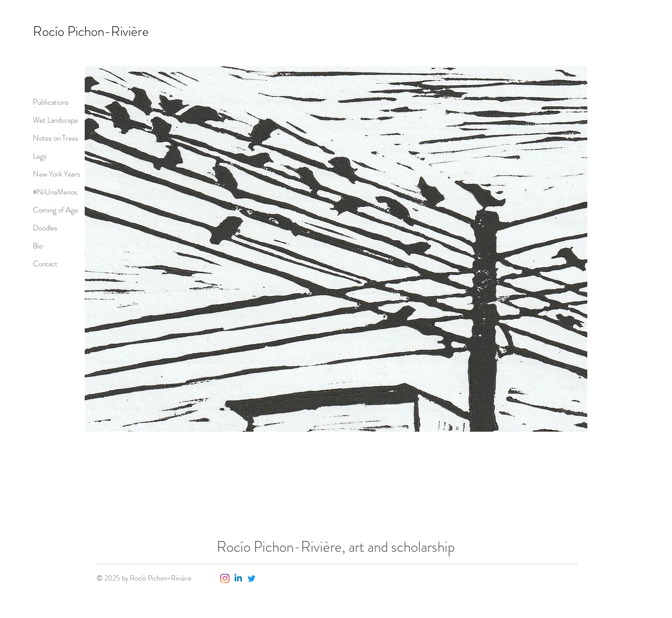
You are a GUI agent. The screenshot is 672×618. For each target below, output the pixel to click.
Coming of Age (55, 210)
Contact (45, 264)
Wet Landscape (55, 120)
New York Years (56, 174)
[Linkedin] (238, 578)
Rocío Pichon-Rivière (91, 31)
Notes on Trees (56, 138)
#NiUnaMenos (55, 192)
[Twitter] (252, 578)
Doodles (45, 228)
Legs (40, 156)
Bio (38, 246)
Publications (51, 102)
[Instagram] (225, 578)
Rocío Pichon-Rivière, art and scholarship (336, 547)
